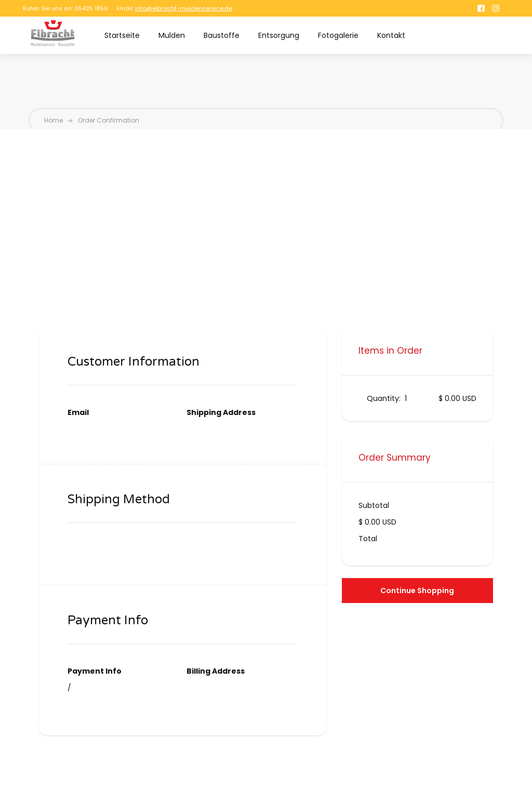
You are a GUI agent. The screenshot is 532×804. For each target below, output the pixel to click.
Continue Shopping (417, 591)
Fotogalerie (338, 35)
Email (78, 412)
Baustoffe (222, 35)
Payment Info (95, 671)
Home (54, 120)
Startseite (122, 35)
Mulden (172, 35)
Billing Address (216, 671)
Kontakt (391, 35)
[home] (53, 33)
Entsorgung (279, 35)
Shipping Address (221, 412)
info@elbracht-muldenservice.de (184, 8)
